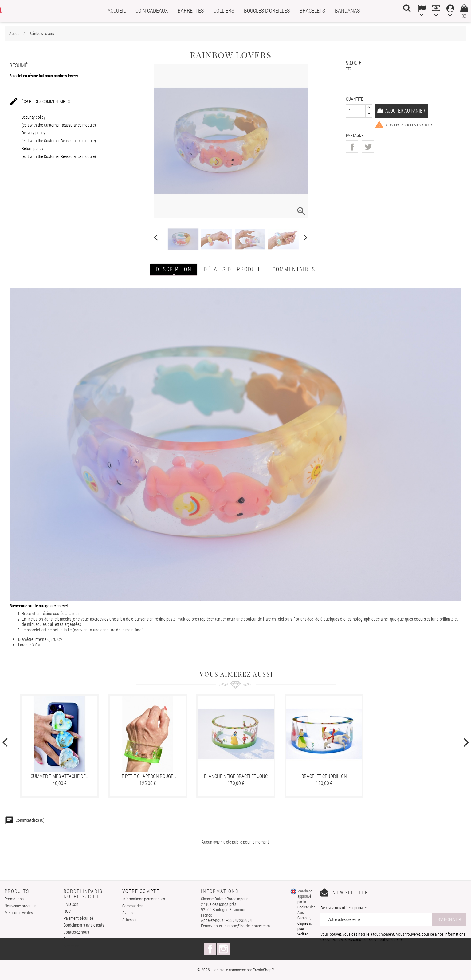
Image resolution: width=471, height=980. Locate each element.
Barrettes (191, 10)
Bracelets (312, 10)
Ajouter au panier (405, 111)
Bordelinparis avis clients (84, 925)
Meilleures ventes (19, 913)
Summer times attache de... (60, 776)
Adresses (130, 920)
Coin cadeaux (152, 10)
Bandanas (347, 10)
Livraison (71, 904)
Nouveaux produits (20, 906)
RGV (67, 911)
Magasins (71, 946)
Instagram (223, 949)
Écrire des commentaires (39, 102)
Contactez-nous (76, 932)
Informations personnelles (144, 899)
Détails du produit (232, 269)
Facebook (210, 949)
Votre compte (141, 891)
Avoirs (128, 913)
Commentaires (294, 269)
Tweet (368, 147)
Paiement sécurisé (78, 918)
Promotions (14, 899)
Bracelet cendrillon (324, 776)
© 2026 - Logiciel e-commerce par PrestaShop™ (235, 970)
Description (174, 269)
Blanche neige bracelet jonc (236, 776)
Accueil (117, 10)
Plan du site (73, 939)
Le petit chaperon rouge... (148, 776)
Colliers (224, 10)
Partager (352, 147)
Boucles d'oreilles (267, 10)
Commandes (132, 906)
